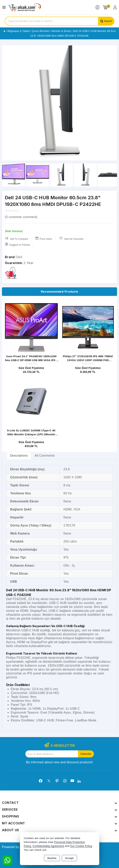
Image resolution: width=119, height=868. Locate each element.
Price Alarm (44, 238)
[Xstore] (25, 7)
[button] (112, 103)
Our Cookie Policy (81, 846)
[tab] (19, 456)
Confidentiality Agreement (48, 846)
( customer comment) (21, 217)
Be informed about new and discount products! (59, 762)
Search (108, 21)
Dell (19, 257)
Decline (52, 858)
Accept (69, 858)
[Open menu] (5, 7)
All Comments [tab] (45, 456)
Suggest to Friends (17, 244)
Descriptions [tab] (19, 456)
